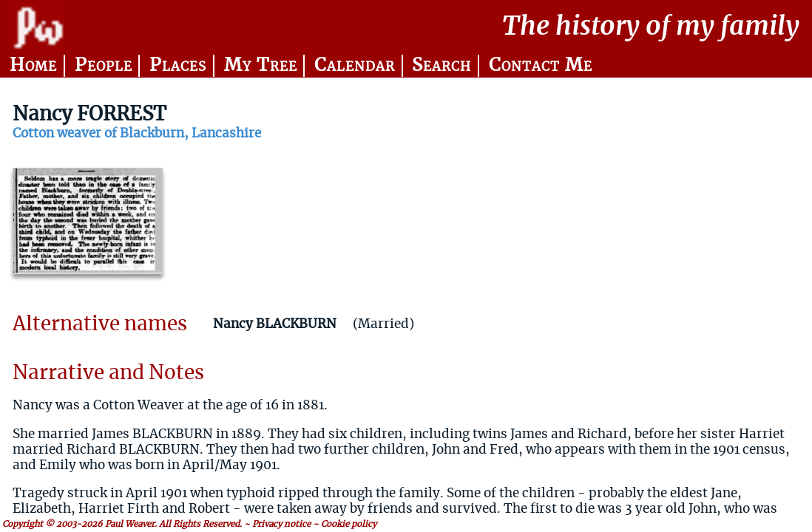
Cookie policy (349, 524)
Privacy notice (281, 524)
